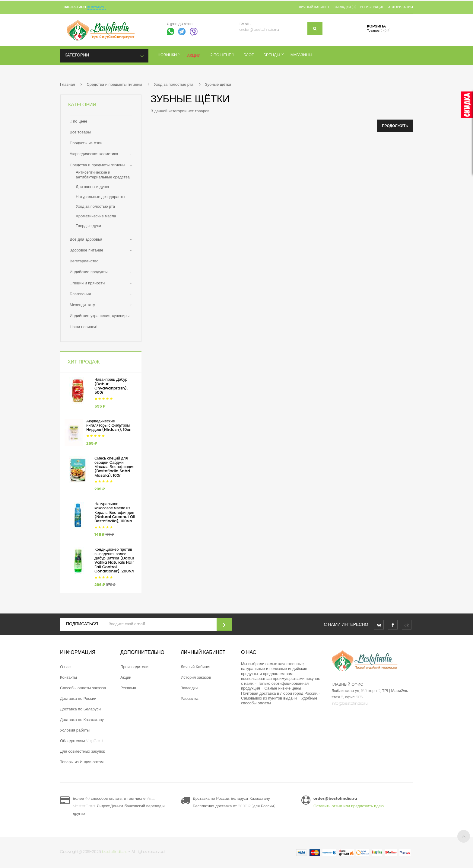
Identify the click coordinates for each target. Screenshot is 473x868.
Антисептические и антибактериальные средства (103, 175)
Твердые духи (88, 226)
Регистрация (372, 7)
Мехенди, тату (82, 305)
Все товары (80, 132)
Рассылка (190, 698)
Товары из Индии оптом (82, 762)
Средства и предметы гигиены (114, 84)
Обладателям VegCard (82, 741)
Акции (126, 677)
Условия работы (75, 730)
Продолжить (395, 126)
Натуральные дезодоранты (100, 197)
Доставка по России (78, 698)
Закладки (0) (345, 7)
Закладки (189, 688)
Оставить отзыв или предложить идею (349, 806)
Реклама (128, 688)
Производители (134, 667)
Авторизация (401, 7)
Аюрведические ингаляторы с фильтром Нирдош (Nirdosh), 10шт (109, 425)
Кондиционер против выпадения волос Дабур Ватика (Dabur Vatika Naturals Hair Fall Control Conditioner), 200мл (114, 560)
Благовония (80, 294)
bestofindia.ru (115, 852)
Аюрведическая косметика (94, 154)
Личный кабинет (314, 7)
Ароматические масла (96, 216)
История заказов (196, 677)
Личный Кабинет (196, 667)
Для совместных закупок (83, 751)
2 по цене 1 (79, 121)
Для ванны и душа (92, 187)
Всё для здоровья (86, 239)
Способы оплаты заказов (83, 688)
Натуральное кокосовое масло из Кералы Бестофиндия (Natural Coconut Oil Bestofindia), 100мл (115, 512)
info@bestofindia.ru (350, 703)
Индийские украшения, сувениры (100, 316)
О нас (65, 667)
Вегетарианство (84, 261)
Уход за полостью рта (174, 84)
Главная (67, 84)
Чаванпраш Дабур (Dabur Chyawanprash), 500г (111, 386)
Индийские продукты (89, 272)
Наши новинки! (83, 327)
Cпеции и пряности (87, 283)
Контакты (68, 677)
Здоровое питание (86, 250)
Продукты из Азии (86, 143)
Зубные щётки (218, 84)
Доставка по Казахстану (82, 720)
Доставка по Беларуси (80, 709)
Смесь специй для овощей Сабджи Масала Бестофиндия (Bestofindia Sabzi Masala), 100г (114, 467)
